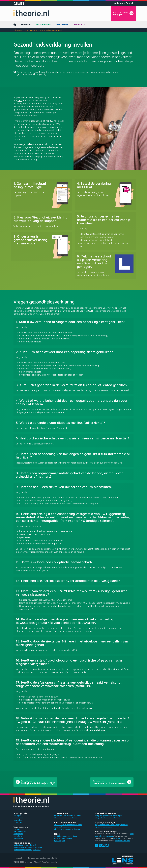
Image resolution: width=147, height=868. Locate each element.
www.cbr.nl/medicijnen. (92, 730)
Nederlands (120, 3)
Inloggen (17, 815)
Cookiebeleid (52, 858)
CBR (20, 100)
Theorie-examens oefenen (66, 818)
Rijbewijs (34, 30)
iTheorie (26, 25)
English (130, 3)
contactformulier (122, 841)
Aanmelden (18, 818)
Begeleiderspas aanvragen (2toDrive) (112, 825)
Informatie (18, 822)
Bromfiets (79, 25)
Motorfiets (62, 25)
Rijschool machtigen (63, 827)
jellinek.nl (87, 708)
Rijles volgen (60, 841)
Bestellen (18, 820)
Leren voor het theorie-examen (68, 815)
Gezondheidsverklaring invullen (52, 30)
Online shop (18, 838)
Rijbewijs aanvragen (104, 827)
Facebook (117, 838)
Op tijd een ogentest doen (66, 836)
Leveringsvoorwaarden (37, 858)
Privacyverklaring (20, 858)
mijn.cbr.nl (38, 183)
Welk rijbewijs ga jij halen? (25, 845)
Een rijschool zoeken (63, 838)
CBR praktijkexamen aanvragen (109, 815)
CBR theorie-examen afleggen (67, 829)
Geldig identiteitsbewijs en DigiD (28, 847)
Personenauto (43, 25)
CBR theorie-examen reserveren (68, 825)
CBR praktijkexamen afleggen (108, 818)
